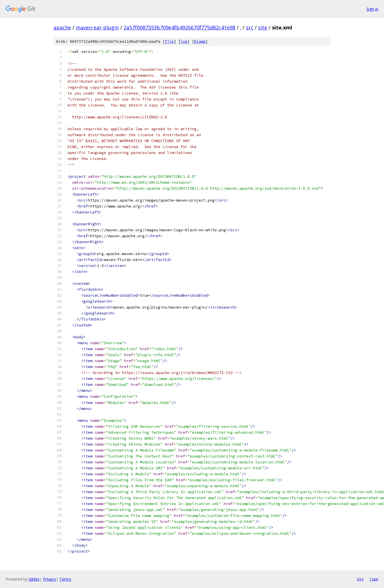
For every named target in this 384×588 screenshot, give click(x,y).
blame (200, 41)
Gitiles (34, 579)
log (184, 41)
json (374, 579)
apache (62, 27)
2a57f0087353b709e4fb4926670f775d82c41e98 (179, 27)
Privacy (49, 579)
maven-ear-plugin (97, 27)
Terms (65, 579)
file (169, 41)
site (263, 27)
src (250, 27)
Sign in (372, 9)
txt (360, 579)
